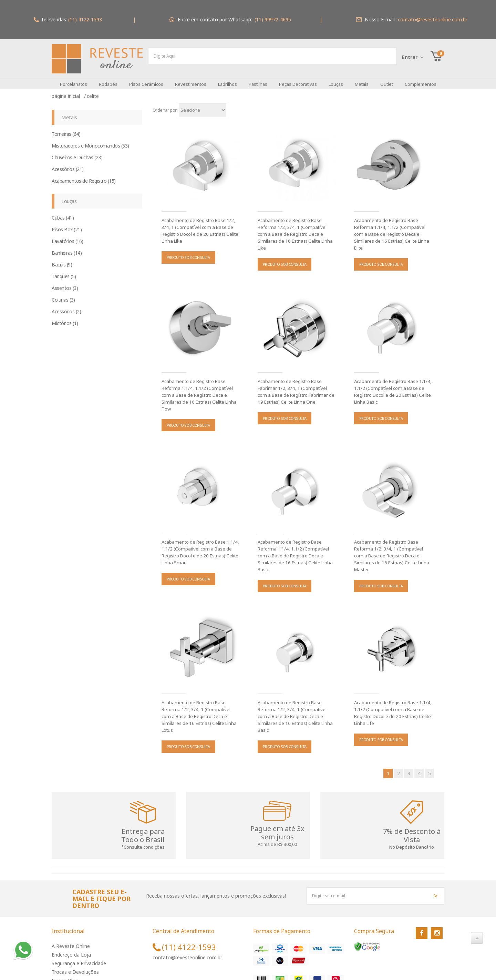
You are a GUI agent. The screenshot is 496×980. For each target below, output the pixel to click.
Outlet (387, 79)
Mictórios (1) (65, 318)
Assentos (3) (65, 283)
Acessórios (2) (66, 306)
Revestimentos (191, 79)
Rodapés (108, 79)
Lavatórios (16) (68, 236)
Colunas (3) (63, 295)
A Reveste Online (71, 941)
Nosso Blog (65, 975)
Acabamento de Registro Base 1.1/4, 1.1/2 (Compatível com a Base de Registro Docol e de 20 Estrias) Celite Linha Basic (392, 386)
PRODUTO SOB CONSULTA (188, 252)
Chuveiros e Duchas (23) (77, 152)
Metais (362, 79)
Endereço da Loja (71, 949)
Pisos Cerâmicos (146, 79)
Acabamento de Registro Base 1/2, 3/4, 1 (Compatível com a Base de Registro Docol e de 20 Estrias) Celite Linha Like (200, 225)
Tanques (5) (64, 271)
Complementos (421, 79)
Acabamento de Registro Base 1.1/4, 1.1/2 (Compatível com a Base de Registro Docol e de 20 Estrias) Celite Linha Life (392, 708)
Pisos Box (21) (67, 224)
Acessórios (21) (68, 164)
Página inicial (67, 91)
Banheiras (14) (67, 248)
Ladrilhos (228, 79)
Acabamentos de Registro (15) (84, 176)
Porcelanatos (74, 79)
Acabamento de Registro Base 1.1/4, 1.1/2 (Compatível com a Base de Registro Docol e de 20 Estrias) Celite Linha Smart (200, 547)
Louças (336, 79)
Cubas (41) (63, 213)
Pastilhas (258, 79)
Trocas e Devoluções (75, 967)
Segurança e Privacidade (79, 958)
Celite (93, 91)
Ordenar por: (165, 105)
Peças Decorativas (298, 79)
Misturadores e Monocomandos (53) (90, 140)
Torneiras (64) (66, 129)
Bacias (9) (62, 259)
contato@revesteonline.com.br (187, 952)
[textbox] (272, 56)
